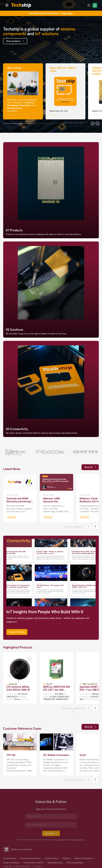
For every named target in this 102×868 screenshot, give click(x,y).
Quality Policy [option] (51, 858)
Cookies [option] (66, 858)
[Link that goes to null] (23, 91)
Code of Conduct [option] (11, 863)
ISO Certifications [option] (75, 863)
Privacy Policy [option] (10, 858)
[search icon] (89, 5)
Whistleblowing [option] (55, 863)
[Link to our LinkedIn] (7, 849)
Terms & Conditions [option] (84, 858)
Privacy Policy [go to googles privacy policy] (60, 840)
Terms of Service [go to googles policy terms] (75, 840)
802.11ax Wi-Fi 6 (90, 684)
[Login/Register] (95, 5)
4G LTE (49, 684)
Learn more (67, 13)
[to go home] (21, 6)
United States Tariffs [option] (33, 863)
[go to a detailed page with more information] (20, 498)
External (13, 684)
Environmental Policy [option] (31, 858)
